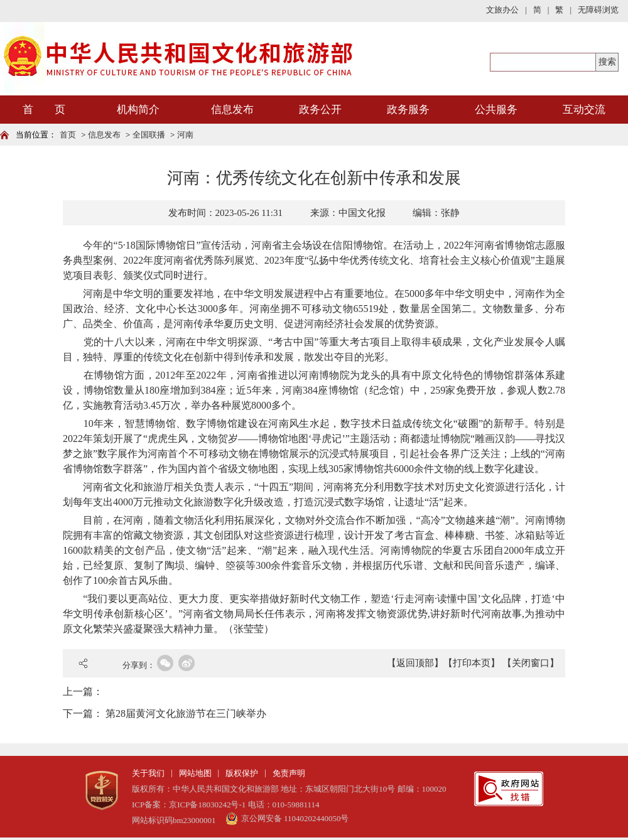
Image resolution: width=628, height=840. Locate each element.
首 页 (44, 110)
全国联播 (149, 135)
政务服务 (408, 110)
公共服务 (496, 110)
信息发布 (232, 110)
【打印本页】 (472, 663)
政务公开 (320, 110)
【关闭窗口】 (531, 663)
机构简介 (138, 110)
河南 (185, 135)
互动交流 (584, 110)
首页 (68, 135)
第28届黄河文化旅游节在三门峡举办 (186, 713)
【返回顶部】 (415, 663)
